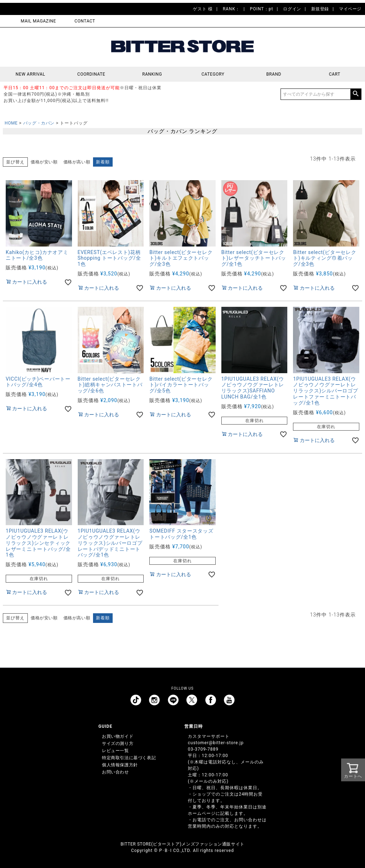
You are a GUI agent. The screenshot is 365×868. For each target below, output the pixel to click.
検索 (356, 94)
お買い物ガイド (118, 736)
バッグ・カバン (39, 123)
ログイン (292, 9)
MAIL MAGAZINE (38, 21)
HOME (11, 123)
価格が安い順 (44, 162)
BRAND (274, 74)
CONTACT (85, 21)
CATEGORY (213, 74)
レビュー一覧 (115, 751)
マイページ (350, 9)
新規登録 (320, 9)
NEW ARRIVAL (30, 74)
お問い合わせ (115, 772)
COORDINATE (91, 74)
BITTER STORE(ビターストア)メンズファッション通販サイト (182, 844)
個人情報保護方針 (120, 765)
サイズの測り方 (118, 743)
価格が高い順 (77, 162)
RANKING (152, 74)
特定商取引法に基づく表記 (129, 758)
